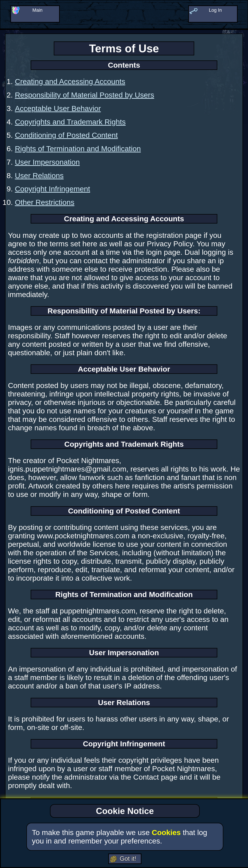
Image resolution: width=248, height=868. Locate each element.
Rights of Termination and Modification (78, 149)
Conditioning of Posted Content (66, 135)
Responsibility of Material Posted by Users (84, 95)
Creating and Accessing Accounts (70, 81)
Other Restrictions (45, 202)
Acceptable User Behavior (58, 108)
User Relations (39, 176)
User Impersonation (47, 162)
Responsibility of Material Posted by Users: (124, 311)
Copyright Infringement (52, 189)
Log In (216, 11)
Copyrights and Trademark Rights (70, 122)
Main (38, 11)
